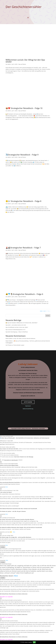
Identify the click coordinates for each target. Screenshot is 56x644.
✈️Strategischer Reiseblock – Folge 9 (22, 155)
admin (9, 64)
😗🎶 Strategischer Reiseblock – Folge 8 (23, 201)
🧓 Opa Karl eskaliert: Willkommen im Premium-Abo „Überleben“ (22, 323)
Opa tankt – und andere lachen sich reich (16, 325)
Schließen (3, 547)
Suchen (48, 316)
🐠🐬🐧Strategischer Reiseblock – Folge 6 (24, 294)
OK (34, 642)
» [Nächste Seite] (50, 311)
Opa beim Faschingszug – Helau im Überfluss (17, 332)
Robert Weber (9, 338)
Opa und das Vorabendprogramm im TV (15, 330)
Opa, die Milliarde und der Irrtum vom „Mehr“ (17, 327)
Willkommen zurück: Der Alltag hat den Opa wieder (25, 61)
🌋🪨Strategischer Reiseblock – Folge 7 (23, 248)
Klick (7, 487)
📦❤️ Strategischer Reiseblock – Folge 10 (24, 108)
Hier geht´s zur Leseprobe (6, 597)
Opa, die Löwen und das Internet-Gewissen (25, 338)
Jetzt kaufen (28, 402)
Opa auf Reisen (22, 64)
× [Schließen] (1, 462)
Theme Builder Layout (19, 345)
